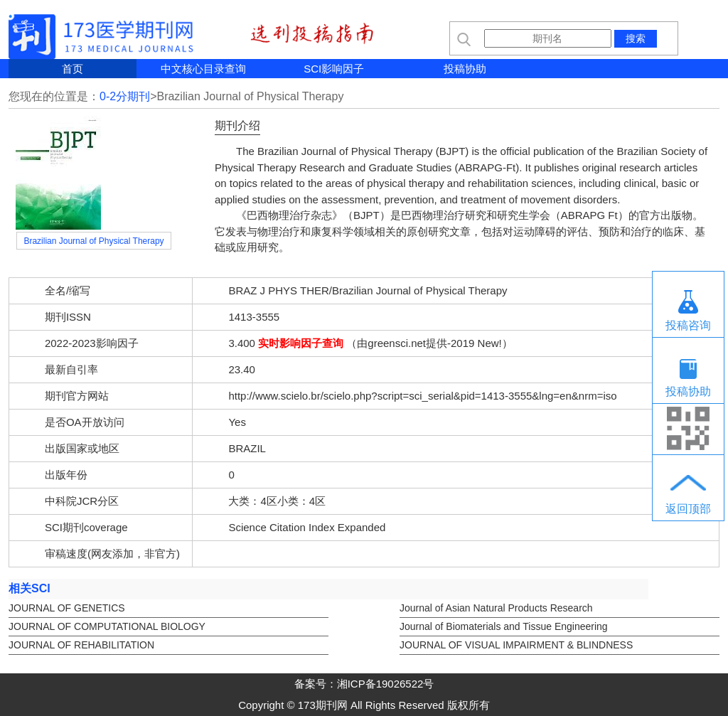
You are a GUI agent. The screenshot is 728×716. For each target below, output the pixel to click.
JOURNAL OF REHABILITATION (81, 645)
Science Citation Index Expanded (307, 527)
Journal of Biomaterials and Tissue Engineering (504, 626)
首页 (73, 69)
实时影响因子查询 (301, 343)
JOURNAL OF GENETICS (67, 608)
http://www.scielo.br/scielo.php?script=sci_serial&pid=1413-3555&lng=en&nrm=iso (422, 396)
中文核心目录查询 (203, 69)
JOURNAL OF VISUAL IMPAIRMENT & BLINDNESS (516, 645)
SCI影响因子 (334, 69)
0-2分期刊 (125, 96)
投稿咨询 (688, 325)
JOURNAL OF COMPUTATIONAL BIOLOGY (107, 626)
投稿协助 (465, 69)
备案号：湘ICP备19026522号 (364, 684)
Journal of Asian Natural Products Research (496, 608)
